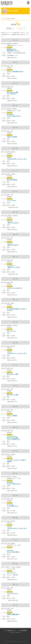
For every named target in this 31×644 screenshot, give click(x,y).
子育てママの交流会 (12, 137)
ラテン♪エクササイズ (12, 594)
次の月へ (21, 28)
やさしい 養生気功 (12, 416)
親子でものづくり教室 (13, 374)
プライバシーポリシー (16, 632)
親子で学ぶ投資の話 (12, 180)
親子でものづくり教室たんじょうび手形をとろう (14, 438)
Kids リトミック (12, 331)
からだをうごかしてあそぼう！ (15, 288)
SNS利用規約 (23, 631)
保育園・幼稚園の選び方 (13, 614)
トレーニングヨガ (11, 201)
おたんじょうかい (11, 573)
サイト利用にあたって (10, 631)
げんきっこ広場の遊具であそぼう (15, 72)
